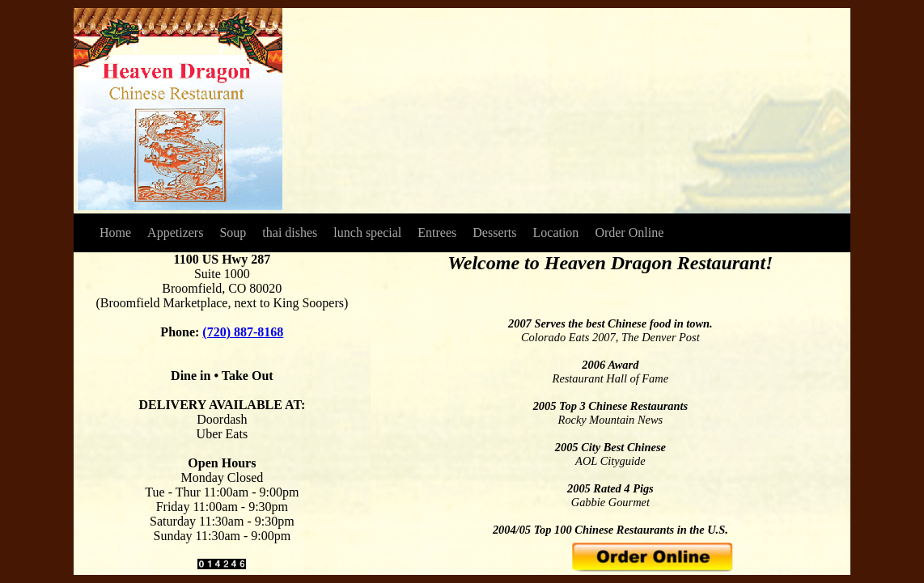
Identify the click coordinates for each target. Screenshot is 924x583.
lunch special (367, 232)
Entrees (437, 232)
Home (115, 232)
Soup (233, 232)
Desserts (494, 232)
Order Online (629, 232)
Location (556, 232)
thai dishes (290, 232)
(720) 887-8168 (243, 332)
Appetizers (175, 232)
